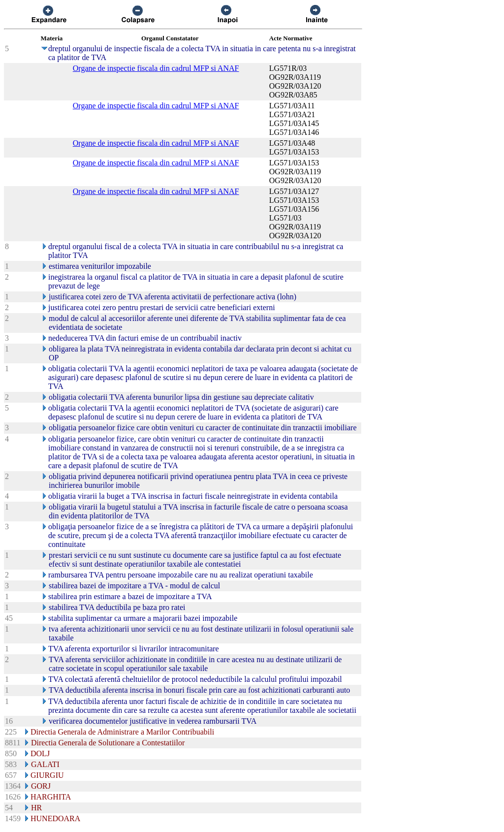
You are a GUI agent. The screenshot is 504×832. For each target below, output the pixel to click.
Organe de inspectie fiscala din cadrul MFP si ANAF (156, 68)
